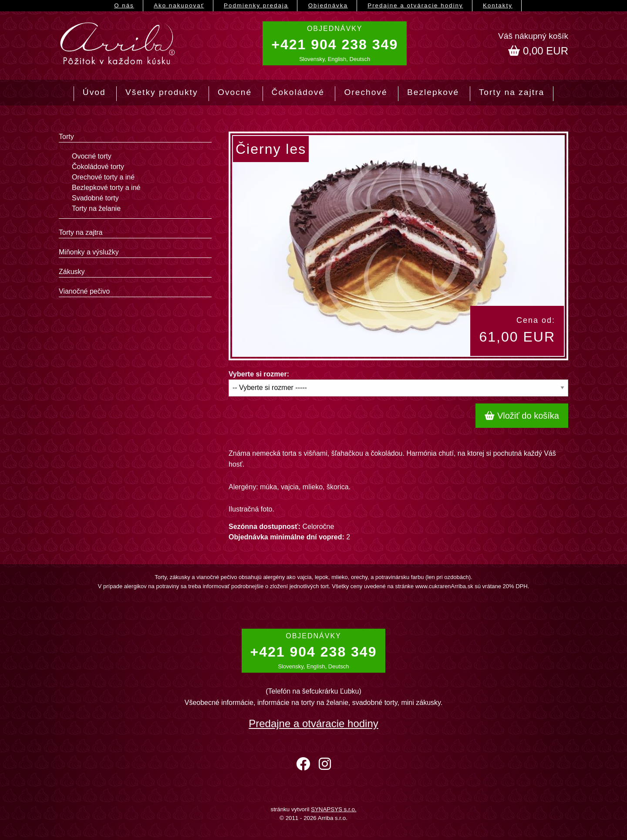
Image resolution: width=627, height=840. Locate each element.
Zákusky (72, 272)
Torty (66, 137)
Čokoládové (298, 92)
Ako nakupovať (179, 5)
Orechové (366, 92)
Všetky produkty (162, 92)
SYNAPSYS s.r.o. (334, 809)
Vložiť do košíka (522, 416)
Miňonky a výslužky (89, 252)
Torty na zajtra (512, 92)
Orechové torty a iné (103, 177)
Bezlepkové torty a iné (106, 188)
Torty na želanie (96, 208)
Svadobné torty (95, 198)
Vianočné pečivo (84, 291)
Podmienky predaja (256, 5)
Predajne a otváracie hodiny (415, 5)
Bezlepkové (433, 92)
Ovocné (235, 92)
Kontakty (498, 5)
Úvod (94, 92)
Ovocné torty (92, 156)
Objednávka (328, 5)
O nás (124, 5)
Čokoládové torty (98, 167)
